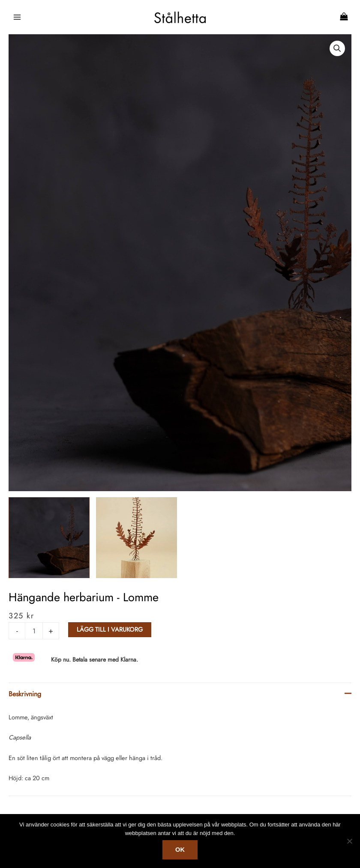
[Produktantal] (34, 631)
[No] (349, 841)
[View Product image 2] (136, 538)
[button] (337, 48)
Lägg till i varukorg (110, 629)
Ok (180, 850)
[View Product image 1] (49, 538)
